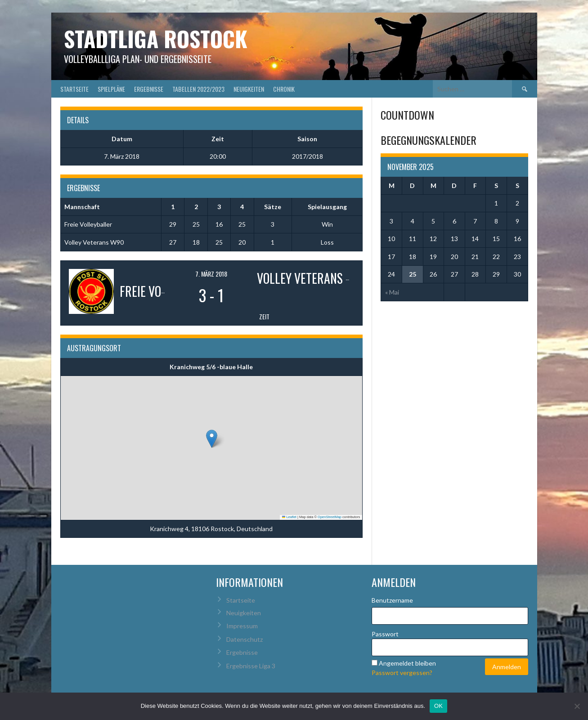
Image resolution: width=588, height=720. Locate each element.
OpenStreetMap (330, 517)
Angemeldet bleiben (407, 663)
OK (438, 706)
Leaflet (289, 517)
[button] (212, 439)
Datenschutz (245, 639)
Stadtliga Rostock (156, 38)
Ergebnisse (149, 89)
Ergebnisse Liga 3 (251, 666)
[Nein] (577, 706)
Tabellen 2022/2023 (198, 89)
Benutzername (392, 600)
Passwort (385, 634)
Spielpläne (111, 89)
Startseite (74, 89)
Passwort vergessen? (402, 673)
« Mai (392, 292)
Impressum (242, 626)
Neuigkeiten (249, 89)
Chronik (284, 89)
